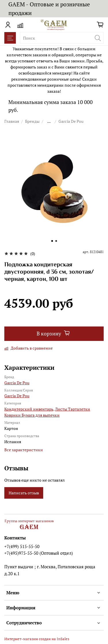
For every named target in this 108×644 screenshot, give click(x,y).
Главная (12, 121)
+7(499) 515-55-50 (22, 546)
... (49, 121)
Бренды (32, 121)
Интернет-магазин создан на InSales (37, 639)
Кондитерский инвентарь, (29, 409)
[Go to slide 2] (56, 241)
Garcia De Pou (71, 121)
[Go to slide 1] (52, 241)
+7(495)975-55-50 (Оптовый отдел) (39, 553)
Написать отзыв (24, 493)
